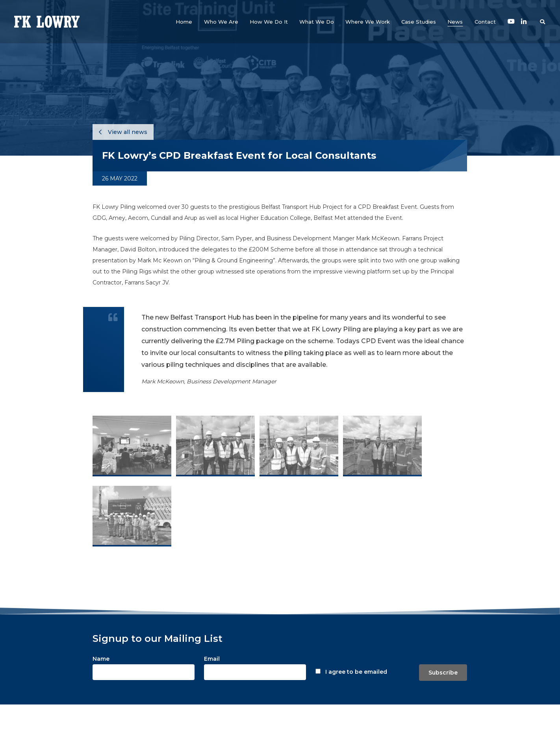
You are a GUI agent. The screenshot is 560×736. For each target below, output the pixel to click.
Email (212, 659)
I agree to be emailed (356, 672)
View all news (123, 132)
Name (101, 659)
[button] (221, 22)
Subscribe (443, 673)
